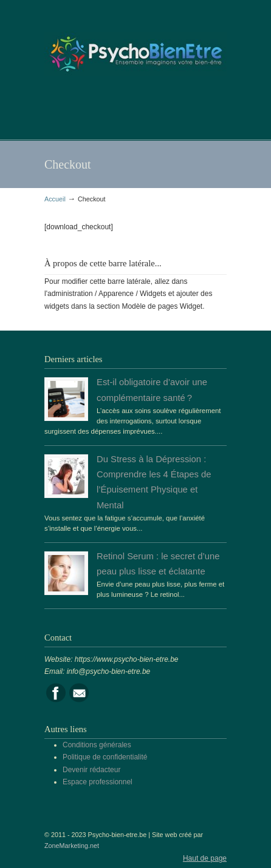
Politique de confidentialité (105, 757)
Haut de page (205, 858)
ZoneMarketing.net (72, 846)
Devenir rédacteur (91, 770)
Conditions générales (97, 745)
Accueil (55, 199)
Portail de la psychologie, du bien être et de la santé (135, 49)
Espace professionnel (98, 782)
